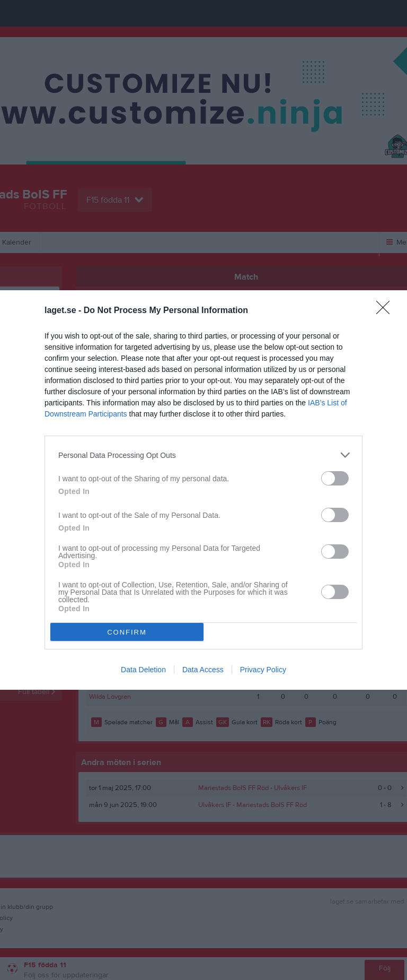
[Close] (386, 311)
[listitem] (203, 455)
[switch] (335, 478)
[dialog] (203, 490)
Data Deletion (143, 670)
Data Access (203, 670)
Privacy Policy (263, 670)
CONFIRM (127, 632)
